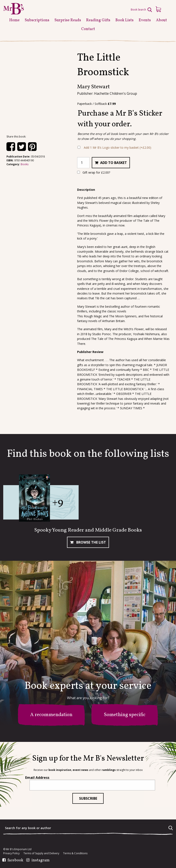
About (161, 20)
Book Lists (125, 20)
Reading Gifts (98, 20)
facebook (15, 860)
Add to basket (114, 163)
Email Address (37, 778)
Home (14, 20)
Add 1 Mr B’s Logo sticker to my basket (118, 147)
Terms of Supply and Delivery (41, 853)
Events (145, 20)
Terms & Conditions (75, 853)
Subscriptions (37, 20)
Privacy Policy (11, 853)
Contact (88, 29)
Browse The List (91, 542)
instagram (40, 860)
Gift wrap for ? (94, 172)
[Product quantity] (83, 163)
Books (25, 164)
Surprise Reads (68, 20)
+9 (58, 503)
